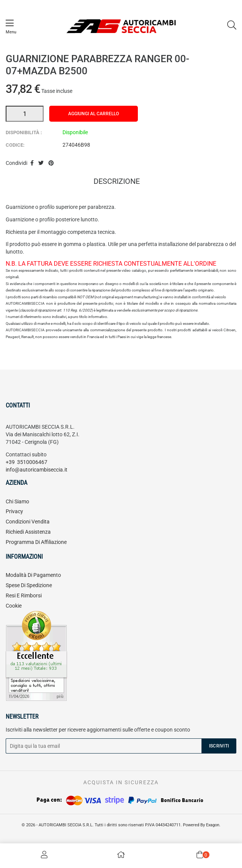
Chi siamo (17, 501)
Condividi (32, 163)
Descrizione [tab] (117, 182)
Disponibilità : (24, 132)
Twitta (41, 163)
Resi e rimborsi (24, 595)
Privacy (14, 511)
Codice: (15, 145)
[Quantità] (25, 114)
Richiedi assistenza (28, 532)
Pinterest (51, 163)
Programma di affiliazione (36, 542)
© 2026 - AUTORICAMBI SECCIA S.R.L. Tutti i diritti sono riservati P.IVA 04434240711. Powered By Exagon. (121, 825)
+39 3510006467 (27, 462)
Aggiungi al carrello (94, 114)
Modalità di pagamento (33, 575)
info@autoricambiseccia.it (37, 470)
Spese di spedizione (29, 585)
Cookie (14, 606)
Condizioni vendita (28, 522)
